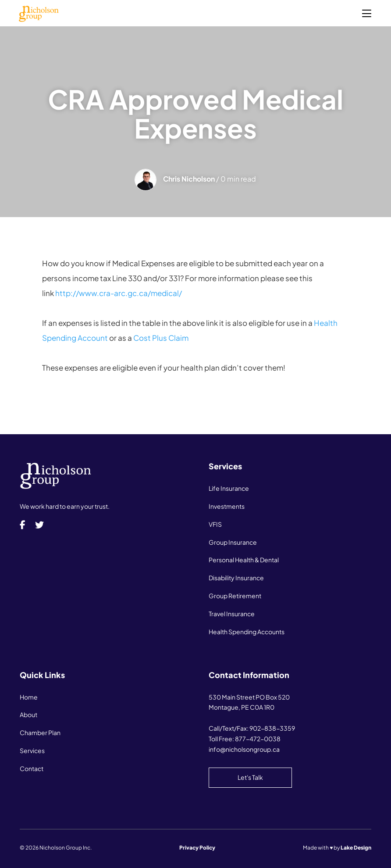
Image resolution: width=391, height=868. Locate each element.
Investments (227, 506)
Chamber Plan (40, 732)
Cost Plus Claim (161, 338)
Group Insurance (233, 542)
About (28, 714)
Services (32, 750)
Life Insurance (229, 488)
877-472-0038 (258, 739)
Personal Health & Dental (244, 560)
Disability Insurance (236, 578)
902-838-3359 (272, 728)
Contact (32, 768)
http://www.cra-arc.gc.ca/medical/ (119, 293)
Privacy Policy (197, 848)
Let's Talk (250, 777)
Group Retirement (235, 596)
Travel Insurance (232, 614)
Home (29, 697)
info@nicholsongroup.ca (244, 749)
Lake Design (356, 848)
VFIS (215, 524)
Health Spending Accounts (247, 632)
